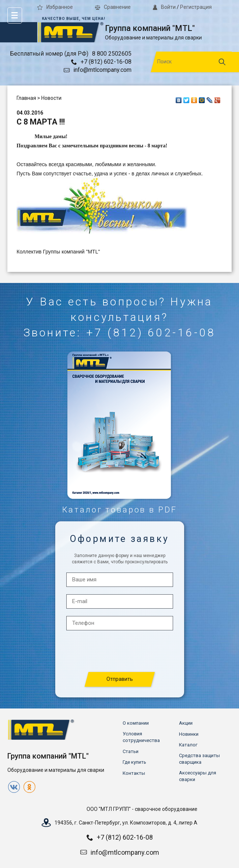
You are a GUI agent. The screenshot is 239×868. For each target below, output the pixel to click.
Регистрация (196, 7)
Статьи (131, 751)
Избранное (55, 7)
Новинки (189, 734)
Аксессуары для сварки (198, 776)
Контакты (134, 773)
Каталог (188, 745)
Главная (26, 98)
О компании (136, 723)
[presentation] (120, 652)
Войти (164, 7)
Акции (186, 723)
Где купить (134, 762)
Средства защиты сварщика (199, 759)
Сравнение (113, 7)
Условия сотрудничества (141, 737)
